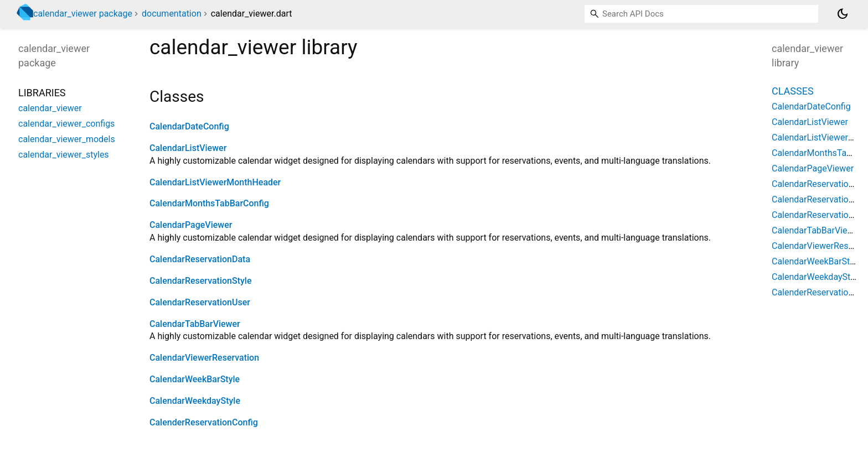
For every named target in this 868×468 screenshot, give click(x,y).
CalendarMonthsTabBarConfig (209, 203)
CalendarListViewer (188, 148)
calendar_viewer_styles (64, 155)
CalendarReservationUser (200, 302)
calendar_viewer (50, 108)
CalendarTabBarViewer (195, 324)
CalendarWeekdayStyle (195, 401)
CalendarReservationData (200, 259)
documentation (172, 14)
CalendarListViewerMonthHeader (215, 182)
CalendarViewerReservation (204, 358)
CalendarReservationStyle (201, 281)
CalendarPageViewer (191, 225)
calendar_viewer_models (67, 139)
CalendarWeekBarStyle (195, 379)
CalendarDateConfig (189, 126)
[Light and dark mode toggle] (843, 14)
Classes (793, 91)
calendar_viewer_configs (66, 124)
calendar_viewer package (83, 14)
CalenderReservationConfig (204, 422)
